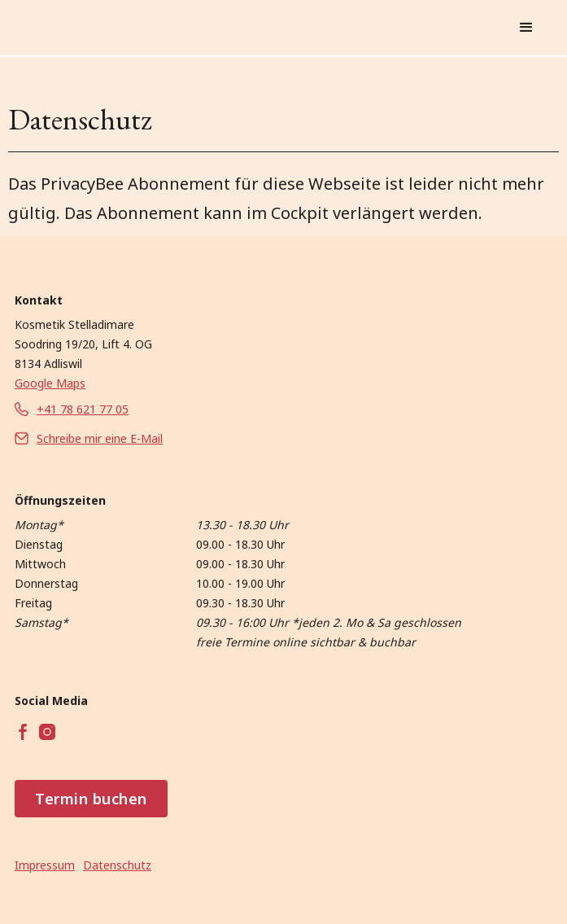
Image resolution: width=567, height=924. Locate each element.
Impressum (45, 865)
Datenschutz (117, 865)
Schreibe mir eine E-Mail (100, 438)
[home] (183, 28)
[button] (526, 28)
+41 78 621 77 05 (83, 409)
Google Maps (50, 383)
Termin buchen (91, 799)
